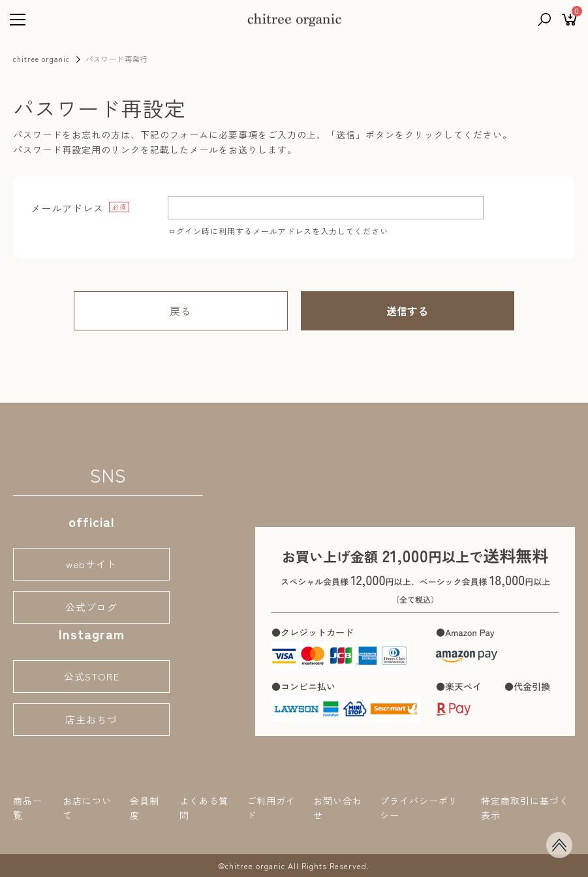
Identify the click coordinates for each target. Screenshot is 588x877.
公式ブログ (91, 607)
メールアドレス (67, 208)
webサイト (91, 564)
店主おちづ (91, 719)
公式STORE (92, 676)
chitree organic (41, 59)
